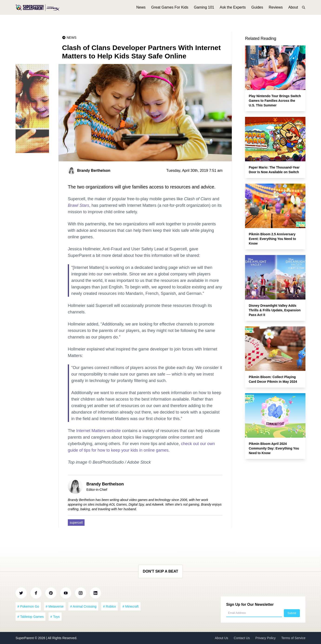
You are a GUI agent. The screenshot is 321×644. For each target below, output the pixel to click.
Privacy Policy (266, 638)
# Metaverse (55, 606)
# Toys (55, 617)
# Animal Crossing (83, 606)
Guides (257, 11)
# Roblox (110, 606)
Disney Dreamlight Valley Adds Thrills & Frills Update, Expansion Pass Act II (275, 310)
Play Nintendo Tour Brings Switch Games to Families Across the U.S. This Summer (275, 101)
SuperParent (25, 638)
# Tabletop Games (31, 617)
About (293, 11)
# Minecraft (130, 606)
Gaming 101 (204, 11)
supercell (76, 523)
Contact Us (242, 638)
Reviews (276, 11)
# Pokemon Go (28, 606)
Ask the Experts (233, 11)
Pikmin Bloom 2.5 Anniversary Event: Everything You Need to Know (272, 239)
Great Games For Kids (170, 11)
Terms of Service (293, 638)
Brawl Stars (79, 205)
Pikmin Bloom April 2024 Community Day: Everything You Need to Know (274, 448)
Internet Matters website (98, 431)
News (141, 11)
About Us (222, 638)
